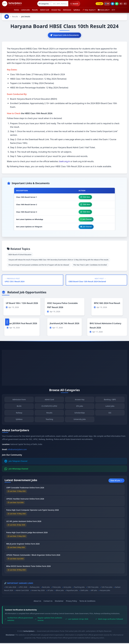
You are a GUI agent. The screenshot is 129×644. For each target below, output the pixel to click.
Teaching (49, 421)
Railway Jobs (35, 588)
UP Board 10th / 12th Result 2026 (22, 304)
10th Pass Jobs (93, 588)
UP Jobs (50, 591)
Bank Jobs (46, 588)
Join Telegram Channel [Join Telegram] (16, 462)
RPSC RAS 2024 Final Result (107, 304)
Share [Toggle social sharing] (7, 322)
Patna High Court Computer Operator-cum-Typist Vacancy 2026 (33, 512)
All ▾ (113, 10)
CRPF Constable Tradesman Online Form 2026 (25, 489)
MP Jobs (94, 591)
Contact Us (48, 602)
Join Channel (86, 220)
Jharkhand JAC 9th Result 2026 (64, 324)
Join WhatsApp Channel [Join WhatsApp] (16, 470)
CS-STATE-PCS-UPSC (49, 408)
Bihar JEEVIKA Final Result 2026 (22, 324)
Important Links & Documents (64, 35)
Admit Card (45, 10)
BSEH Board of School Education (20, 255)
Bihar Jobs (60, 591)
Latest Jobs (25, 10)
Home (16, 10)
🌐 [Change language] (106, 4)
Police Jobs (57, 588)
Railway (19, 414)
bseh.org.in (65, 162)
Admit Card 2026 (22, 591)
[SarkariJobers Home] (12, 4)
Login (98, 4)
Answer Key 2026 (38, 591)
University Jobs (80, 421)
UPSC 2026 (23, 588)
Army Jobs (67, 588)
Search (74, 4)
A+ (120, 4)
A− (125, 4)
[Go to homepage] (7, 17)
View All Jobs (116, 481)
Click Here (85, 197)
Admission (67, 10)
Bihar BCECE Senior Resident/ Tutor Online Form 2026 (28, 568)
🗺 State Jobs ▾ (104, 10)
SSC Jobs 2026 (11, 588)
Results (35, 10)
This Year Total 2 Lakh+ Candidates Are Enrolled (90, 266)
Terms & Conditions (87, 602)
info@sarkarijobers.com (17, 450)
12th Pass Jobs (107, 588)
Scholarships (80, 414)
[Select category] (44, 4)
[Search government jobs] (59, 4)
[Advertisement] (64, 369)
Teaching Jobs (79, 588)
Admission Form (19, 401)
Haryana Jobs (105, 591)
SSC (110, 414)
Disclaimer (59, 602)
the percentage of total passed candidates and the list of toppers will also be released (39, 266)
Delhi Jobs (84, 591)
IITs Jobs (80, 408)
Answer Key (56, 10)
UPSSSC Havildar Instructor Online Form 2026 (25, 500)
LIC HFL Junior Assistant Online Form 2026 (24, 523)
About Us (37, 602)
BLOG (19, 408)
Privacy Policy (71, 602)
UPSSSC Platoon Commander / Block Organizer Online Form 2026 (33, 557)
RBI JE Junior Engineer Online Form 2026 (23, 545)
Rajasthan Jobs (72, 591)
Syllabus (77, 10)
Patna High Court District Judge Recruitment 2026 (27, 534)
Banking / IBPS (110, 401)
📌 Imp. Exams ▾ (89, 10)
